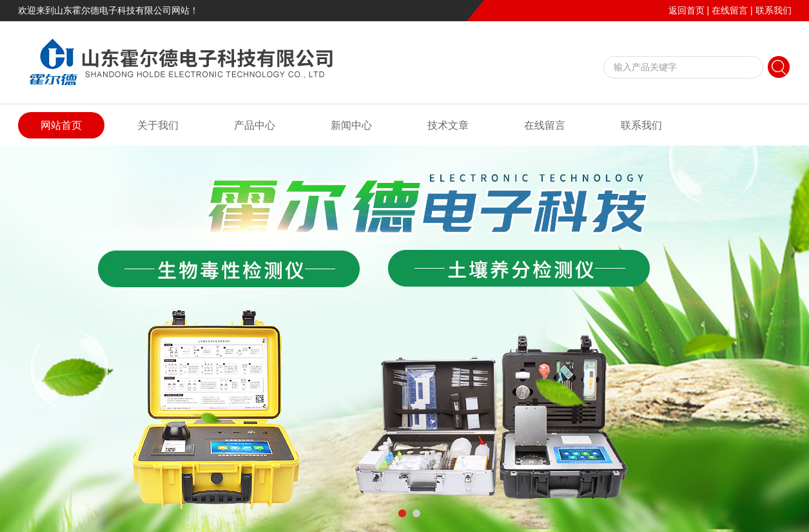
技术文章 (448, 125)
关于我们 (158, 125)
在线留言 (730, 10)
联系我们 (774, 10)
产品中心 (255, 125)
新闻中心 (351, 125)
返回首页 (687, 10)
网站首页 (61, 125)
